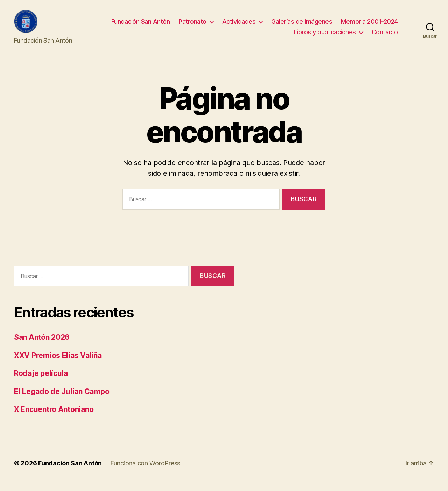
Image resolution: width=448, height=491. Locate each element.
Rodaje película (41, 382)
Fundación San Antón (141, 26)
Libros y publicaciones (325, 36)
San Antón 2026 (42, 346)
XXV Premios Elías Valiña (58, 363)
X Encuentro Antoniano (54, 418)
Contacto (385, 36)
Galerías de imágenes (302, 26)
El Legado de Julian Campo (62, 399)
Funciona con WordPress (145, 471)
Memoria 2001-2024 (369, 26)
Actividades (239, 26)
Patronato (192, 26)
